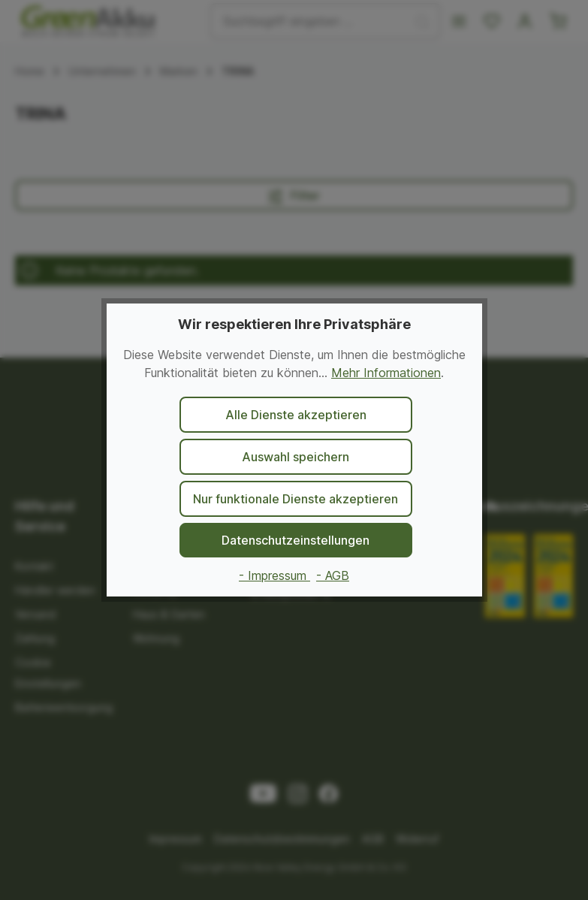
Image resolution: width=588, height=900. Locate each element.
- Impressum (274, 575)
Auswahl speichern (296, 457)
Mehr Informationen (386, 373)
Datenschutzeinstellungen (296, 540)
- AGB (333, 575)
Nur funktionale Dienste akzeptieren (296, 499)
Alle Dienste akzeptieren (296, 415)
